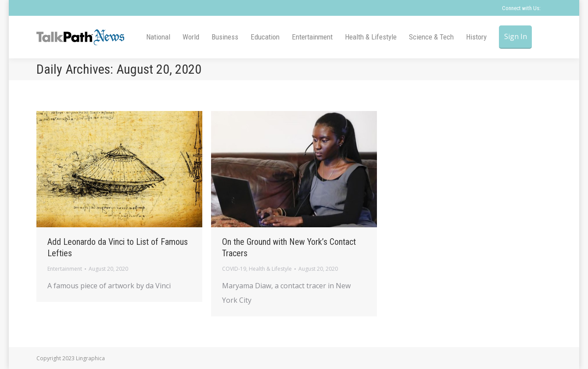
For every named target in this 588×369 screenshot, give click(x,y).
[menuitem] (158, 37)
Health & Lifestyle (270, 269)
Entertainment (65, 269)
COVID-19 (234, 269)
